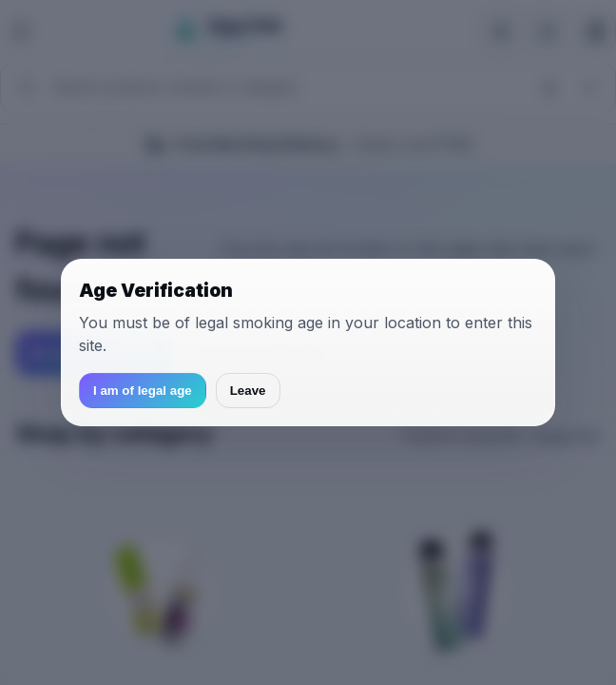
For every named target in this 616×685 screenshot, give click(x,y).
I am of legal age (143, 391)
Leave (248, 391)
